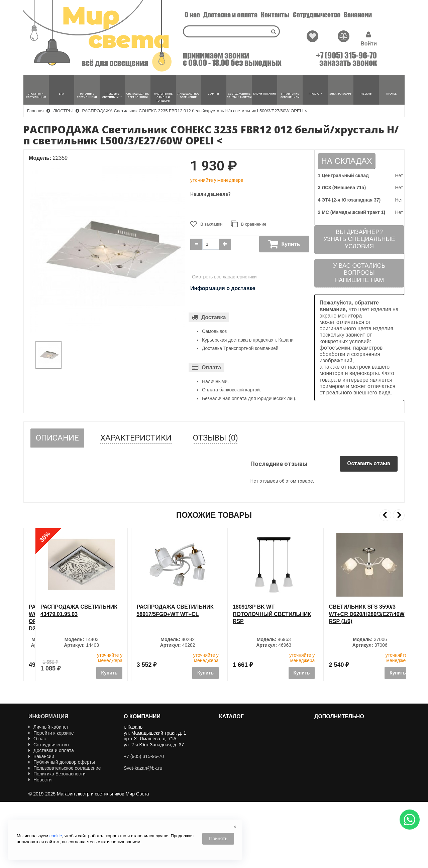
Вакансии (358, 15)
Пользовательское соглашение (65, 768)
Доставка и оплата (230, 15)
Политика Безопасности (57, 774)
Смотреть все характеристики (224, 277)
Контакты (275, 15)
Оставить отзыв (369, 463)
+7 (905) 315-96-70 (346, 55)
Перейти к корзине (51, 733)
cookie (56, 836)
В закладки (206, 224)
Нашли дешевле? (210, 194)
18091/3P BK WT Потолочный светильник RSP (356, 614)
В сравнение (249, 224)
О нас (192, 15)
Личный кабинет (48, 727)
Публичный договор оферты (62, 762)
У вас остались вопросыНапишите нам (359, 273)
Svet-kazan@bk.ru (143, 768)
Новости (40, 780)
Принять (218, 839)
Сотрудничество (317, 15)
